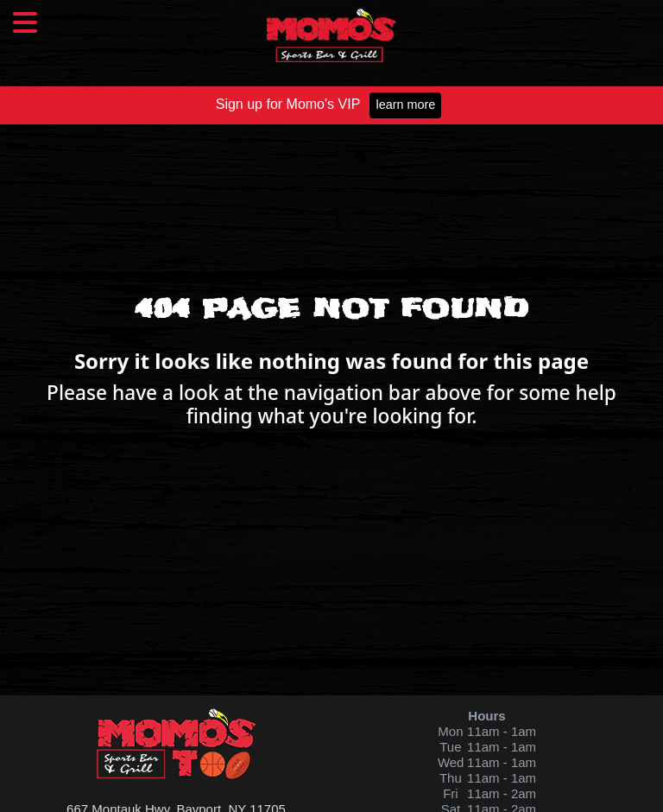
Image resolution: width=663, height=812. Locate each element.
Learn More (405, 105)
